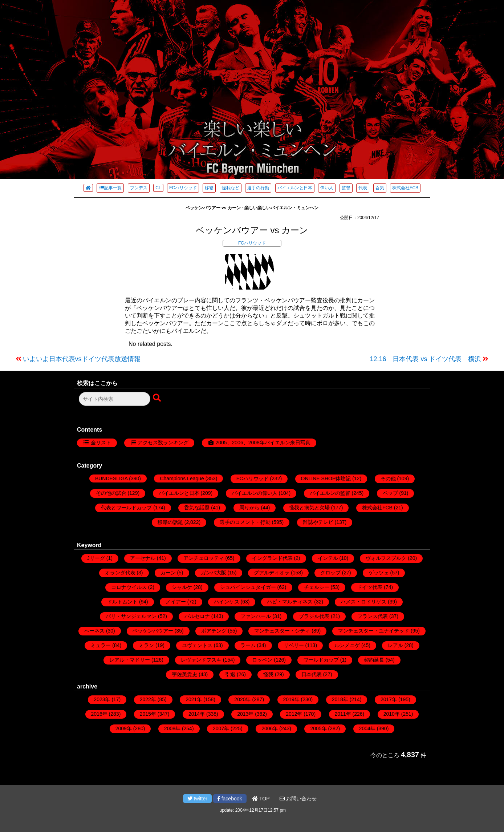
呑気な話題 (197, 508)
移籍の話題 (170, 522)
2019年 (291, 699)
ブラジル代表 (314, 616)
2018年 (340, 699)
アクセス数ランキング (163, 443)
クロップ (330, 573)
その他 (388, 478)
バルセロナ (197, 616)
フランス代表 (373, 616)
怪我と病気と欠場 (309, 508)
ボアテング (214, 631)
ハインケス (227, 602)
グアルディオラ (272, 573)
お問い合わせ (298, 799)
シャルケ (182, 587)
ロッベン (262, 660)
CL (158, 188)
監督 (346, 188)
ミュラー (101, 645)
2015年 (148, 714)
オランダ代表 (120, 573)
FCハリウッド (183, 188)
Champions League (182, 478)
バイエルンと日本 (295, 188)
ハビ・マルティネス (290, 602)
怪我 (268, 674)
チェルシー (317, 587)
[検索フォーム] (115, 399)
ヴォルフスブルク (386, 558)
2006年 (270, 728)
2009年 (124, 728)
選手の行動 (258, 188)
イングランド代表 (272, 558)
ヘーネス (94, 631)
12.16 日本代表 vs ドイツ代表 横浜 (425, 359)
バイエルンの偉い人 (255, 493)
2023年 (102, 699)
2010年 (392, 714)
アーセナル (143, 558)
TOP (261, 799)
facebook (230, 799)
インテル (328, 558)
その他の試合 (111, 493)
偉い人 (327, 188)
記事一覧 (110, 188)
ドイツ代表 (370, 587)
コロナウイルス (129, 587)
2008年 (172, 728)
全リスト (101, 443)
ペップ (390, 493)
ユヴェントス (197, 645)
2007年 (221, 728)
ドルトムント (122, 602)
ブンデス (139, 188)
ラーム (248, 645)
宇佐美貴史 (184, 674)
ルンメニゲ (347, 645)
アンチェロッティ (204, 558)
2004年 (367, 728)
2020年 (242, 699)
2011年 (343, 714)
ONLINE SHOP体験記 (326, 478)
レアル (395, 645)
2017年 (389, 699)
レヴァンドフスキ (201, 660)
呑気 (380, 188)
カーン (168, 573)
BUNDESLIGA (111, 478)
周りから (249, 508)
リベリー (294, 645)
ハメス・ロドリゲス (363, 602)
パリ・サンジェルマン (131, 616)
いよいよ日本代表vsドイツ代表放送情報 (82, 359)
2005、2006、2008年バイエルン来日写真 (263, 443)
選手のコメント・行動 (245, 522)
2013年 (245, 714)
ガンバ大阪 (214, 573)
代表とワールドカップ (126, 508)
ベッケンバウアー (153, 631)
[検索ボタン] (158, 398)
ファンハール (256, 616)
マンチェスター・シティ (282, 631)
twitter (197, 799)
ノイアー (176, 602)
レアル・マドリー (130, 660)
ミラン (146, 645)
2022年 (148, 699)
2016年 (99, 714)
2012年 (294, 714)
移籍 (209, 188)
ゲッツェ (379, 573)
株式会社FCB (405, 188)
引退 (230, 674)
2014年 (197, 714)
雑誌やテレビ (318, 522)
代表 (363, 188)
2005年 (318, 728)
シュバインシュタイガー (248, 587)
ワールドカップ (321, 660)
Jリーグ (96, 558)
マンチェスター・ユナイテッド (374, 631)
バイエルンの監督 (330, 493)
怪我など (231, 188)
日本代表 (312, 674)
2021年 (194, 699)
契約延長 (374, 660)
